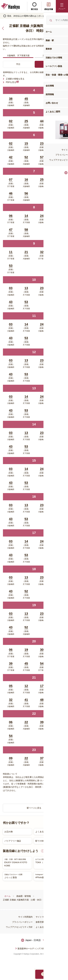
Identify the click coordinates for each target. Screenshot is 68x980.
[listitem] (33, 836)
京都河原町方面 (50, 56)
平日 (18, 64)
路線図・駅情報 (24, 896)
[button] (62, 6)
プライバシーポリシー (22, 922)
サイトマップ (42, 917)
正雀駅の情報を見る (15, 79)
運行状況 (34, 6)
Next (64, 836)
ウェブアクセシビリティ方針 (19, 927)
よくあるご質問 (43, 927)
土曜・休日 (50, 64)
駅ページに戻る (34, 808)
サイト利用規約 (25, 917)
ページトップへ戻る (62, 961)
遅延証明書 (49, 6)
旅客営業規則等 (43, 922)
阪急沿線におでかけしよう (21, 851)
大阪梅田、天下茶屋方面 (18, 56)
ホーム (7, 896)
